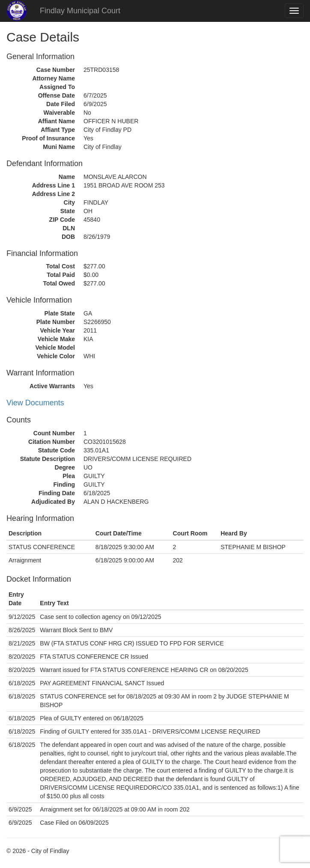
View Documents (35, 403)
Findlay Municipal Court (80, 11)
